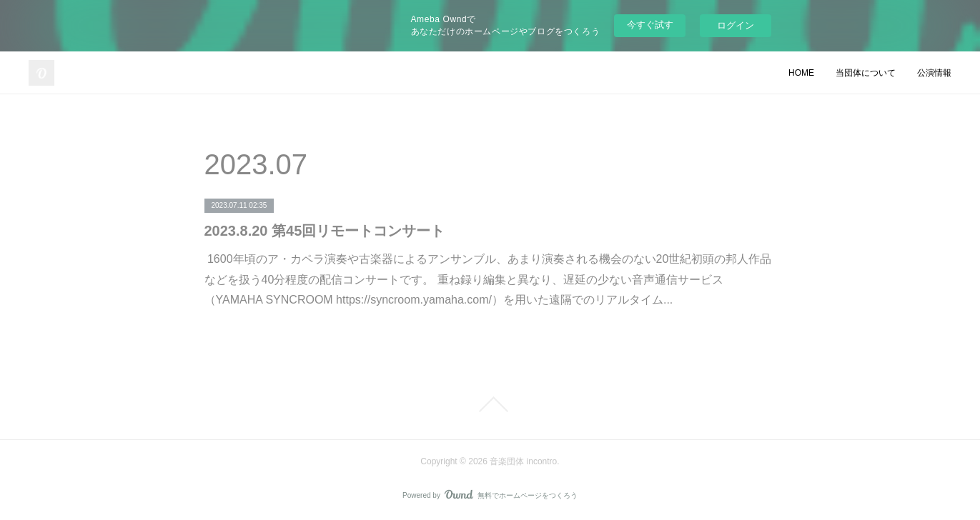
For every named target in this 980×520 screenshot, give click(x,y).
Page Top (490, 404)
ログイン (736, 25)
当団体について (866, 73)
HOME (801, 73)
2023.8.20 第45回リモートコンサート (325, 231)
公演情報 (934, 73)
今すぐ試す (650, 25)
